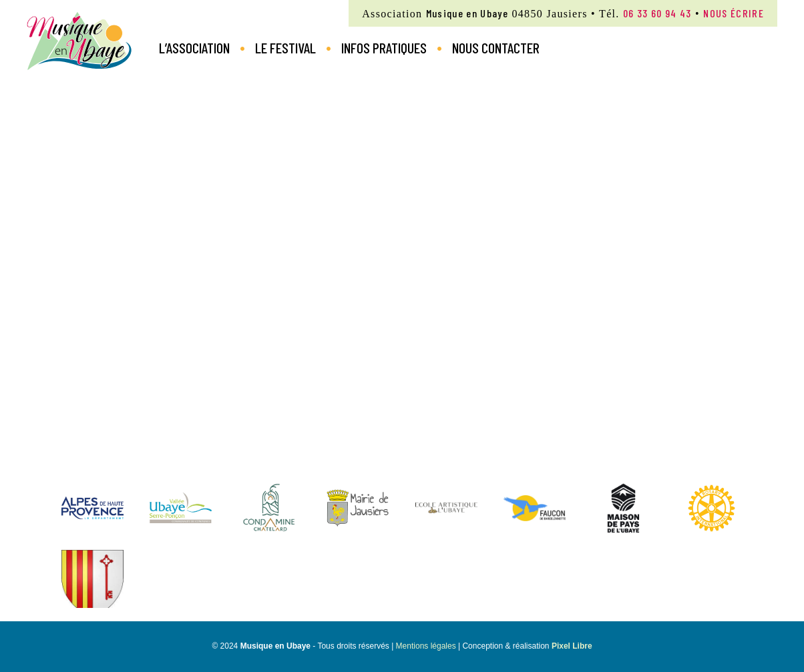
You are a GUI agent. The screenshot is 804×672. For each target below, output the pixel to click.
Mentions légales (426, 646)
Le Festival (285, 47)
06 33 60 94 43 (657, 13)
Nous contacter (496, 47)
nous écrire (734, 13)
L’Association (194, 47)
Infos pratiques (384, 47)
